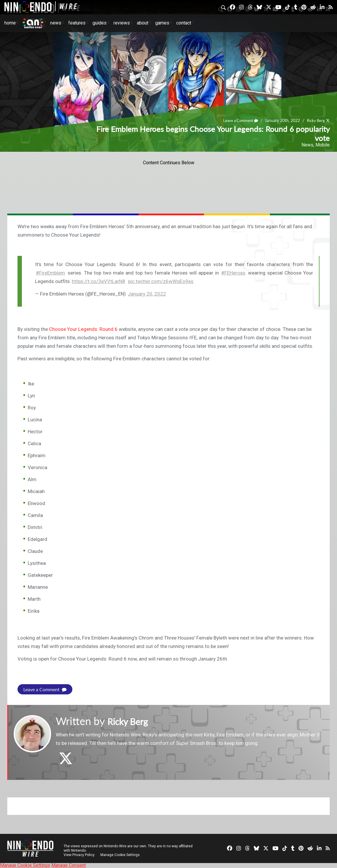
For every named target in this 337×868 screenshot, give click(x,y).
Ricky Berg (315, 121)
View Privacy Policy (79, 855)
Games (162, 23)
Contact (184, 23)
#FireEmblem (50, 273)
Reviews (122, 23)
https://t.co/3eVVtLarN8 (98, 281)
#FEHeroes (233, 273)
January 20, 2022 (147, 294)
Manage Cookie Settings (121, 855)
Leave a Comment (238, 121)
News (56, 23)
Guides (99, 23)
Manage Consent (69, 865)
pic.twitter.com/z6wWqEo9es (161, 281)
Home (10, 23)
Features (77, 23)
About (143, 23)
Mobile (323, 145)
